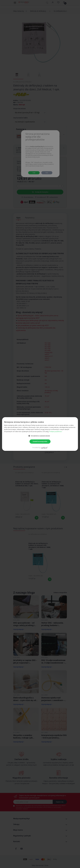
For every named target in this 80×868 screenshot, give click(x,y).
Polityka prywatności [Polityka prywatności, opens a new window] (56, 432)
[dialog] (40, 434)
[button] (40, 436)
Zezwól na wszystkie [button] (40, 441)
